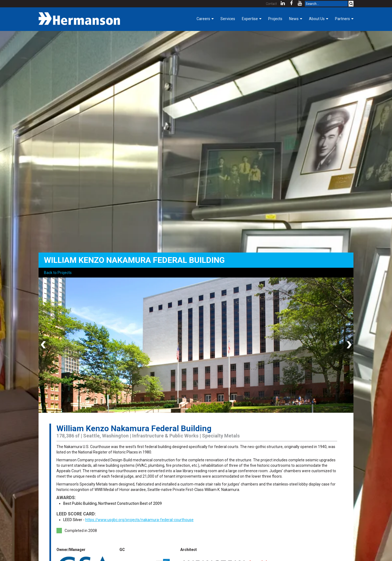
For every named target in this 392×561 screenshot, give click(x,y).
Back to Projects (58, 273)
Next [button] (348, 345)
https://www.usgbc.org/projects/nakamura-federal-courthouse (139, 520)
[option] (196, 345)
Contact (271, 4)
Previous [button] (44, 345)
